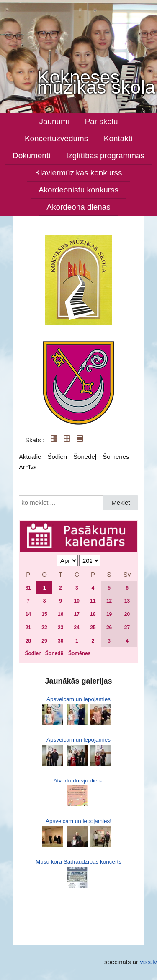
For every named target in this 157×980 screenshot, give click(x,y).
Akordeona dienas (78, 207)
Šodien (57, 457)
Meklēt (121, 503)
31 (28, 588)
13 (127, 601)
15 (44, 614)
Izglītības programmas (105, 156)
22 (44, 628)
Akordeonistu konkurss (78, 190)
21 (28, 628)
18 (93, 614)
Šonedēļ (85, 457)
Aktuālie (30, 457)
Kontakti (118, 138)
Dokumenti (31, 156)
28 (28, 641)
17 (77, 614)
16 (60, 614)
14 (28, 614)
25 (93, 628)
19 (109, 614)
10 (77, 601)
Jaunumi (54, 121)
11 (93, 601)
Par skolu (102, 121)
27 (127, 628)
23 (60, 628)
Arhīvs (28, 467)
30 (60, 641)
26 (109, 628)
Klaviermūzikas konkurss (79, 173)
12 (109, 601)
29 (44, 641)
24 (77, 628)
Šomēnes (116, 457)
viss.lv (148, 962)
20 (127, 614)
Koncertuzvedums (56, 138)
